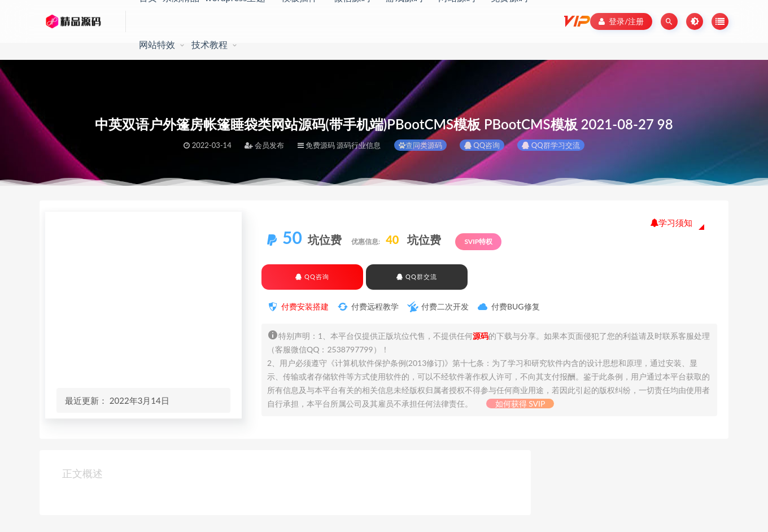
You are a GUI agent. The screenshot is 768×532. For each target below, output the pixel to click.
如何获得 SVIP (520, 404)
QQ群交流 (416, 276)
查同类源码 (420, 145)
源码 (481, 336)
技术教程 (210, 44)
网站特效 (157, 44)
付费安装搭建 (305, 306)
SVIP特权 (478, 241)
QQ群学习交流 (551, 145)
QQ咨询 (482, 145)
